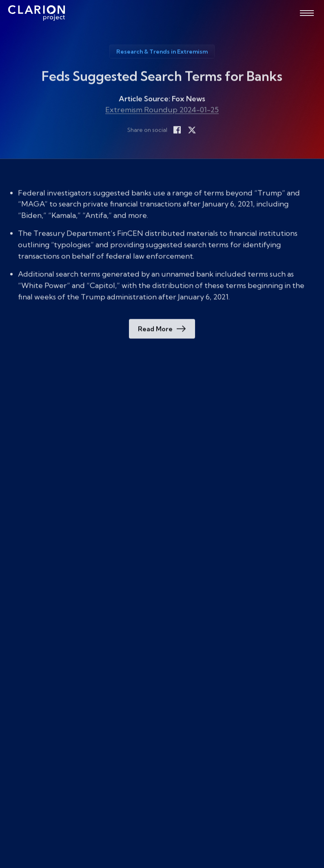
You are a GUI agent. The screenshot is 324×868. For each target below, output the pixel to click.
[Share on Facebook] (177, 132)
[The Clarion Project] (37, 13)
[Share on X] (192, 132)
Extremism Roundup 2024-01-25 (162, 111)
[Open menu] (307, 13)
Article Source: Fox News (162, 100)
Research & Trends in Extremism (162, 53)
